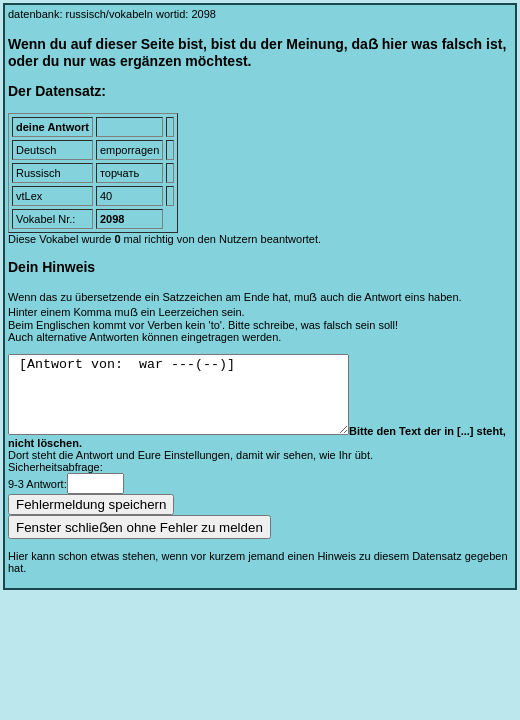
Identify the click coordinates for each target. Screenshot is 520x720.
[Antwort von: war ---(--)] (198, 402)
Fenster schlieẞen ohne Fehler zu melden (139, 542)
